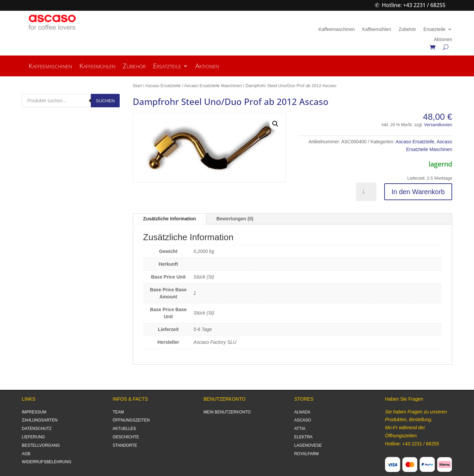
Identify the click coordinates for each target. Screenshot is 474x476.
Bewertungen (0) (235, 219)
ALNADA (302, 412)
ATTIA (300, 429)
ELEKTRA (303, 437)
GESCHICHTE (126, 437)
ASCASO (303, 420)
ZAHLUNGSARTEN (40, 420)
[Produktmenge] (366, 192)
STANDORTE (125, 445)
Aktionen (443, 40)
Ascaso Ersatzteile (163, 86)
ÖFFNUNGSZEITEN (131, 420)
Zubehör (407, 29)
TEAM (118, 412)
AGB (26, 454)
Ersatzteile (434, 29)
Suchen (105, 101)
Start (137, 86)
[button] (275, 124)
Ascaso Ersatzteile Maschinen (213, 86)
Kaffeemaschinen (337, 29)
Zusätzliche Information (170, 219)
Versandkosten (438, 125)
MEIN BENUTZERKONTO (227, 412)
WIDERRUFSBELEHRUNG (47, 462)
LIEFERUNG (33, 437)
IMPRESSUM (34, 412)
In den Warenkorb (418, 192)
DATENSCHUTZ (37, 429)
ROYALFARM (306, 454)
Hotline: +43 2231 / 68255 (414, 5)
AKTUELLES (124, 429)
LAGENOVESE (308, 445)
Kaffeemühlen (377, 29)
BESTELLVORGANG (41, 445)
